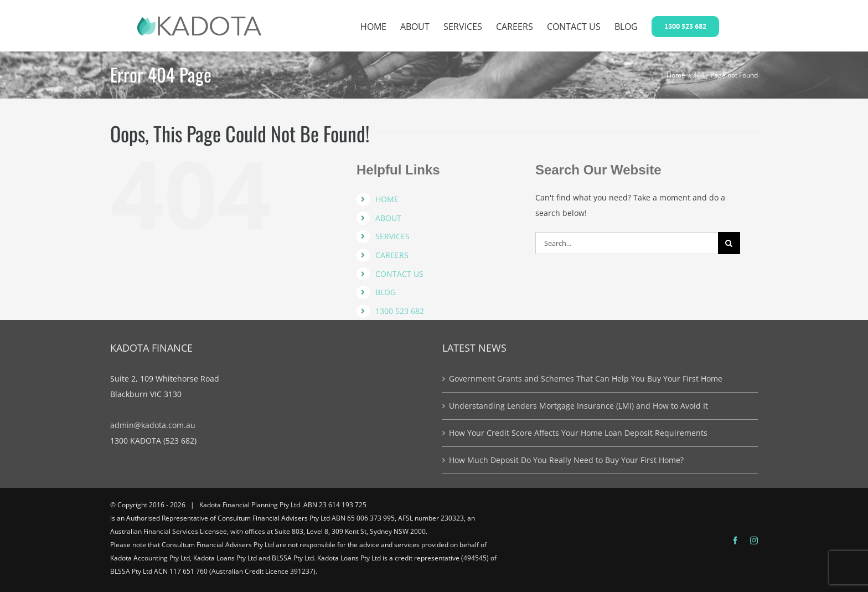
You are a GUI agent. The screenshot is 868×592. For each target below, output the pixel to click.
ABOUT (388, 218)
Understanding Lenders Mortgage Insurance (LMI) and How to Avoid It (578, 406)
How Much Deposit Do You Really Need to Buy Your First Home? (566, 460)
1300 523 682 (400, 311)
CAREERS (392, 255)
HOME (387, 199)
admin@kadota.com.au (153, 425)
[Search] (729, 243)
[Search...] (627, 243)
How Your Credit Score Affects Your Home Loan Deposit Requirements (578, 433)
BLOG (386, 292)
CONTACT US (399, 274)
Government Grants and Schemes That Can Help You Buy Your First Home (586, 379)
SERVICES (392, 236)
